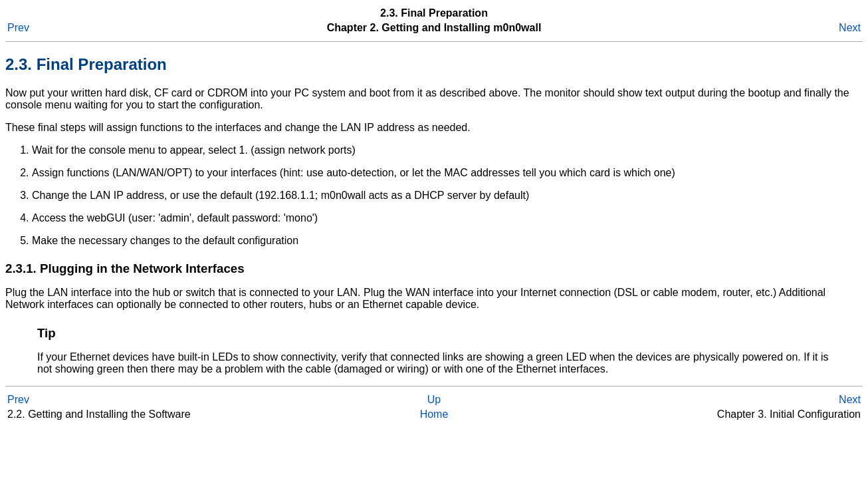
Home (434, 414)
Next (850, 28)
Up (434, 399)
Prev (18, 28)
